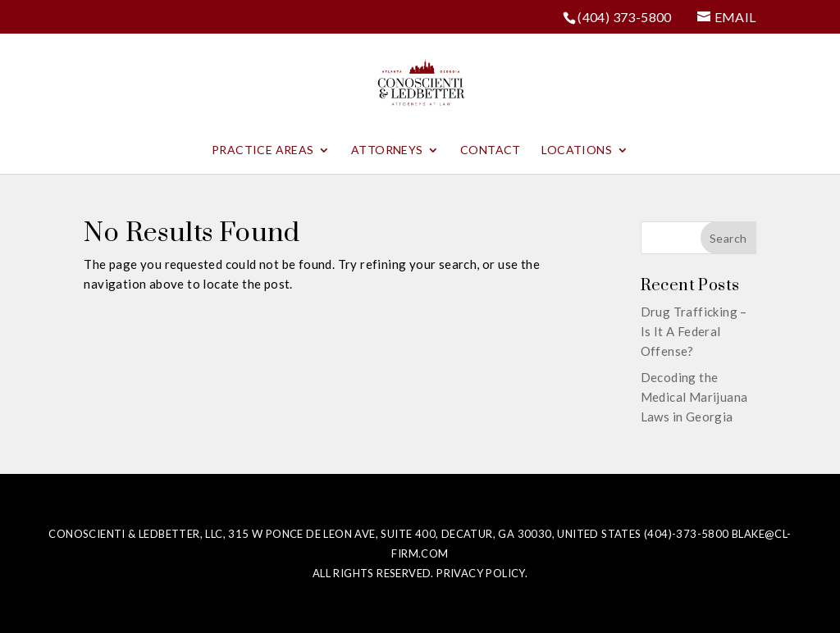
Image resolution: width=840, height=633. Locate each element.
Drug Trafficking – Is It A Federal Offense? (694, 331)
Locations (577, 150)
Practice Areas (263, 150)
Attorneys (387, 150)
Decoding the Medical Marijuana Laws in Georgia (694, 397)
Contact (491, 150)
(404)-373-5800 (687, 534)
